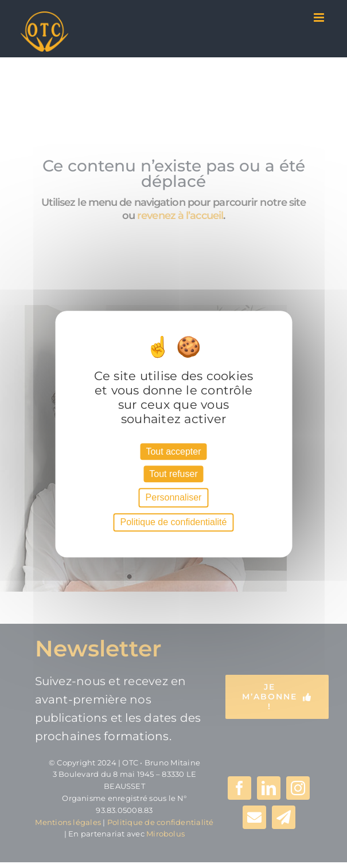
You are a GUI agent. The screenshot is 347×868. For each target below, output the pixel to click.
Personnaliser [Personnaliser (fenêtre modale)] (174, 498)
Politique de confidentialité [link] (174, 522)
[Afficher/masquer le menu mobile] (320, 17)
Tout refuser (173, 474)
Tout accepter (173, 451)
